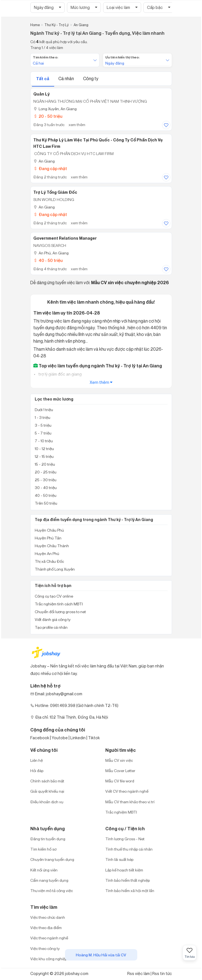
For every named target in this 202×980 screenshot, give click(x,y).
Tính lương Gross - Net (125, 839)
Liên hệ (37, 760)
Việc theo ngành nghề (49, 938)
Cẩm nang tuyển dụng (49, 880)
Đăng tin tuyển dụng (48, 839)
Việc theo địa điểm (46, 928)
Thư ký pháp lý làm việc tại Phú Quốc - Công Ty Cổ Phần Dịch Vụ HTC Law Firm (98, 143)
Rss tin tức (162, 973)
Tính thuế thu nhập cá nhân (129, 849)
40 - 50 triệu (48, 260)
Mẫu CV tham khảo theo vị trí (130, 802)
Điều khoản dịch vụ (47, 802)
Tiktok (94, 738)
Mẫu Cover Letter (120, 771)
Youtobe (60, 738)
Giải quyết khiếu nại (47, 791)
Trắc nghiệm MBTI (121, 812)
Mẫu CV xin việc (119, 760)
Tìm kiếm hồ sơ (43, 849)
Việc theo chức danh (48, 917)
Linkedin (78, 738)
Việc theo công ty (45, 948)
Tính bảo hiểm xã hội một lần (130, 891)
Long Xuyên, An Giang (55, 109)
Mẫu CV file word (120, 781)
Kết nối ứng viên (44, 870)
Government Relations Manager (65, 238)
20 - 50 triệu (48, 116)
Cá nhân (67, 78)
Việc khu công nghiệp (49, 959)
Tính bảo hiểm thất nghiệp (128, 880)
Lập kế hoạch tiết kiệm (124, 870)
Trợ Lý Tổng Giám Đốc (55, 192)
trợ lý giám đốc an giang (60, 374)
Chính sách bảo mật (47, 781)
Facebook (40, 738)
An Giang (44, 161)
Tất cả (43, 79)
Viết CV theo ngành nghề (127, 791)
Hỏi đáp (37, 771)
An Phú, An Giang (51, 253)
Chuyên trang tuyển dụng (52, 859)
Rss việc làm (139, 973)
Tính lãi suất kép (119, 859)
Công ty (91, 78)
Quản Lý (42, 94)
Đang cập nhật (50, 169)
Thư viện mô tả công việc (52, 891)
